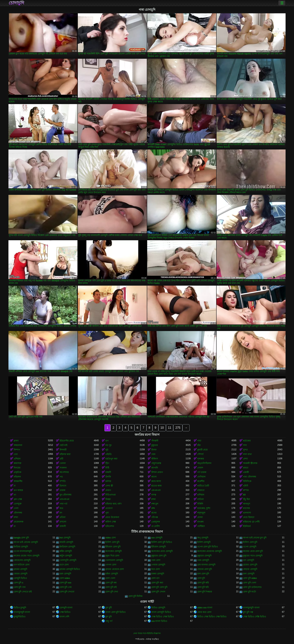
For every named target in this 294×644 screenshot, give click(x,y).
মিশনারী (63, 450)
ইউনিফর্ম (247, 526)
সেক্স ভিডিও (65, 612)
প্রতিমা (63, 517)
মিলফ (154, 450)
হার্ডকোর (247, 441)
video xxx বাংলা (205, 608)
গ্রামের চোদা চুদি (250, 565)
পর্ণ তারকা (202, 472)
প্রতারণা (109, 508)
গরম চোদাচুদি (203, 560)
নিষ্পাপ (17, 450)
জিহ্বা (108, 499)
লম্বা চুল (155, 504)
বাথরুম (200, 522)
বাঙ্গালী (63, 526)
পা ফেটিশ (156, 526)
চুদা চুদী (108, 608)
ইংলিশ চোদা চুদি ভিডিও (162, 542)
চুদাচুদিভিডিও (20, 617)
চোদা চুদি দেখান (158, 592)
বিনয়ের (17, 468)
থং (15, 495)
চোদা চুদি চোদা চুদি (159, 587)
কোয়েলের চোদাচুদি (22, 560)
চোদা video (65, 578)
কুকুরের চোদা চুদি (159, 556)
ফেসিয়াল (201, 477)
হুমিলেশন (110, 526)
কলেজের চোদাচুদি (113, 551)
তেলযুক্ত (18, 504)
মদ (61, 513)
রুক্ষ (153, 508)
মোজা (200, 517)
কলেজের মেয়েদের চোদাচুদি (210, 551)
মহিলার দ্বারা (65, 454)
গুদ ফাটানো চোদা (22, 565)
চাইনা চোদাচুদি (112, 574)
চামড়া (246, 468)
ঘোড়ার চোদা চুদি (205, 569)
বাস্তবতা (201, 490)
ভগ (107, 441)
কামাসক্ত (18, 463)
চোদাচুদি (16, 3)
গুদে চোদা (64, 565)
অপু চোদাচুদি (203, 538)
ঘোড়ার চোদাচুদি (250, 569)
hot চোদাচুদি (65, 538)
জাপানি (155, 468)
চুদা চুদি (108, 617)
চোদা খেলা (110, 578)
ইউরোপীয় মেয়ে (67, 441)
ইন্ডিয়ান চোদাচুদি (159, 547)
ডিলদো (63, 486)
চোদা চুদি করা (157, 583)
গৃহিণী (246, 486)
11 (170, 428)
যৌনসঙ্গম (18, 513)
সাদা (245, 445)
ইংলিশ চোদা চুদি (112, 542)
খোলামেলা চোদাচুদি (114, 560)
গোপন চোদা (111, 565)
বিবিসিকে (247, 481)
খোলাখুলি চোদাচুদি (68, 560)
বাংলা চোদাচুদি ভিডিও (161, 612)
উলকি (108, 477)
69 (244, 495)
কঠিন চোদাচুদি (66, 551)
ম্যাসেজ (246, 508)
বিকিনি (200, 504)
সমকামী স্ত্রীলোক (250, 463)
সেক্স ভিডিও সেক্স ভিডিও (163, 617)
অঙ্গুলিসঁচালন (204, 463)
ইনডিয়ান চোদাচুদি (67, 547)
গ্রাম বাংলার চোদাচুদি (206, 565)
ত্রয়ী (61, 459)
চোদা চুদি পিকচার (205, 592)
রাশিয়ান (201, 495)
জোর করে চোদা (204, 612)
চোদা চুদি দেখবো (67, 592)
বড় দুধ (108, 445)
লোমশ (200, 468)
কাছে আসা (156, 481)
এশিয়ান (17, 459)
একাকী (246, 472)
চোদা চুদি (201, 578)
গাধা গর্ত (63, 504)
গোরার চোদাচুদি (158, 565)
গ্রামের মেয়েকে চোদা (115, 569)
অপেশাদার (64, 472)
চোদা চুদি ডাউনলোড (252, 587)
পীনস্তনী (155, 441)
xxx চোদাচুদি (157, 538)
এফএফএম (64, 499)
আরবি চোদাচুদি (66, 542)
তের (16, 454)
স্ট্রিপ (107, 463)
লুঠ (107, 450)
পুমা (107, 513)
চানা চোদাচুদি (249, 574)
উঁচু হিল (246, 499)
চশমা (153, 499)
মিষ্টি (107, 468)
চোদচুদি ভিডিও (20, 578)
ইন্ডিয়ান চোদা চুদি (113, 547)
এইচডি (108, 454)
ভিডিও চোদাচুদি (158, 608)
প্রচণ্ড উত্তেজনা (112, 517)
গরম (153, 454)
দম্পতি (63, 481)
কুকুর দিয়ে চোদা (112, 556)
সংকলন (63, 468)
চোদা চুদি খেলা (250, 583)
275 (178, 428)
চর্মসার (108, 481)
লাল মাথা (247, 454)
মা (15, 486)
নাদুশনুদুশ (201, 513)
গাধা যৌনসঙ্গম (249, 477)
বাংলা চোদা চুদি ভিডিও (115, 612)
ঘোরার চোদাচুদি (21, 574)
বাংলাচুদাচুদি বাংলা (251, 608)
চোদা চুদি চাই (111, 587)
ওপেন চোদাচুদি (250, 547)
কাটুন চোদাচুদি (66, 556)
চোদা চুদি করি (203, 583)
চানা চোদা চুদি (203, 574)
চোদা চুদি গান (20, 587)
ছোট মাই (63, 445)
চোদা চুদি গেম (66, 587)
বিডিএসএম (111, 495)
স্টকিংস (155, 459)
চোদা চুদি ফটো (249, 592)
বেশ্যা (245, 459)
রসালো (63, 522)
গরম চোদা (156, 560)
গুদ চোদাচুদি (248, 560)
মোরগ (108, 490)
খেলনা (63, 463)
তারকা (62, 490)
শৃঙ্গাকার (201, 459)
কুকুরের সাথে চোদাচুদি (253, 556)
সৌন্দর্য (200, 454)
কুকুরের (155, 445)
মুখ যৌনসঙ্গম (66, 495)
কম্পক (246, 490)
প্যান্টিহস (201, 526)
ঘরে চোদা (156, 569)
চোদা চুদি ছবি (203, 587)
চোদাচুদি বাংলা (66, 608)
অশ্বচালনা (18, 445)
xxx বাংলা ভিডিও (159, 621)
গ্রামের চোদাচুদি (20, 569)
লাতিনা (200, 499)
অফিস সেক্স (111, 522)
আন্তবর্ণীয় (18, 481)
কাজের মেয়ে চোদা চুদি (253, 551)
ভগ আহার (18, 490)
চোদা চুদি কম (111, 583)
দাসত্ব (154, 495)
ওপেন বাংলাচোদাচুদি (23, 551)
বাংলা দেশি (64, 617)
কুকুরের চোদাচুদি (204, 556)
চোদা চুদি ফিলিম (136, 596)
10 (162, 428)
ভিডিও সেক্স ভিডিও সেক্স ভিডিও (212, 617)
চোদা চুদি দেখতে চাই (23, 592)
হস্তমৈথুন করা (111, 459)
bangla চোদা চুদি (21, 538)
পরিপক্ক (155, 517)
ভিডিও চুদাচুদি (20, 608)
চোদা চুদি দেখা (112, 592)
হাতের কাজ (156, 486)
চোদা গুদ (155, 578)
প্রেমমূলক (156, 522)
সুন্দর (245, 450)
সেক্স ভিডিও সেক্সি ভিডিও (255, 617)
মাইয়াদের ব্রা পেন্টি (251, 522)
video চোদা (111, 538)
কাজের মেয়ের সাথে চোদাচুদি (27, 556)
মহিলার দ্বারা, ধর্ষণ (113, 504)
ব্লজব (16, 441)
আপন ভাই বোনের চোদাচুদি (26, 542)
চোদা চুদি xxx (66, 583)
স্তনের (154, 513)
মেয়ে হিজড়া (249, 517)
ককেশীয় (201, 481)
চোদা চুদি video (250, 578)
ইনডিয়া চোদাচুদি (21, 547)
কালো (154, 477)
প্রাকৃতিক (17, 472)
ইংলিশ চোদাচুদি (204, 542)
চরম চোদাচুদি (65, 574)
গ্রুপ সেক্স (18, 499)
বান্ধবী (108, 472)
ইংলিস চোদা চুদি (250, 542)
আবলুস (247, 504)
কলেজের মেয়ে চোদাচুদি (162, 551)
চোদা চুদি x (18, 583)
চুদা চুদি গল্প (248, 612)
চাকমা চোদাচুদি (158, 574)
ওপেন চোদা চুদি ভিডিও (208, 547)
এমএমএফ (156, 490)
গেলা (16, 508)
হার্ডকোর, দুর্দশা (204, 508)
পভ (61, 477)
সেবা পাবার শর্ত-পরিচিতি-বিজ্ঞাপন (147, 633)
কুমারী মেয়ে (202, 450)
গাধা (199, 441)
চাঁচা (199, 445)
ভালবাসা (247, 513)
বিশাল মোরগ (157, 472)
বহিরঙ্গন (17, 477)
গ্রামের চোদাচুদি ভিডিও (70, 569)
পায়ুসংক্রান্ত (156, 463)
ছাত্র (61, 508)
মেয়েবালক (18, 522)
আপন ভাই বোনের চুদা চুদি (255, 538)
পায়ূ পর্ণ (109, 621)
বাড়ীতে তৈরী (203, 486)
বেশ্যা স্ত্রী (109, 486)
